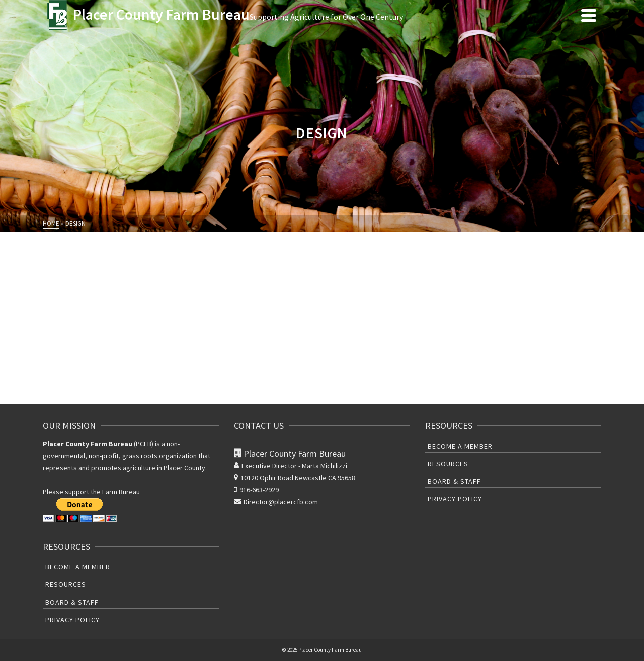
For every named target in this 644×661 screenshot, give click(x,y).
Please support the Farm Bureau (91, 492)
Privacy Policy (72, 620)
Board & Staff (72, 602)
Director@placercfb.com (276, 502)
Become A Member (78, 567)
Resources (66, 584)
